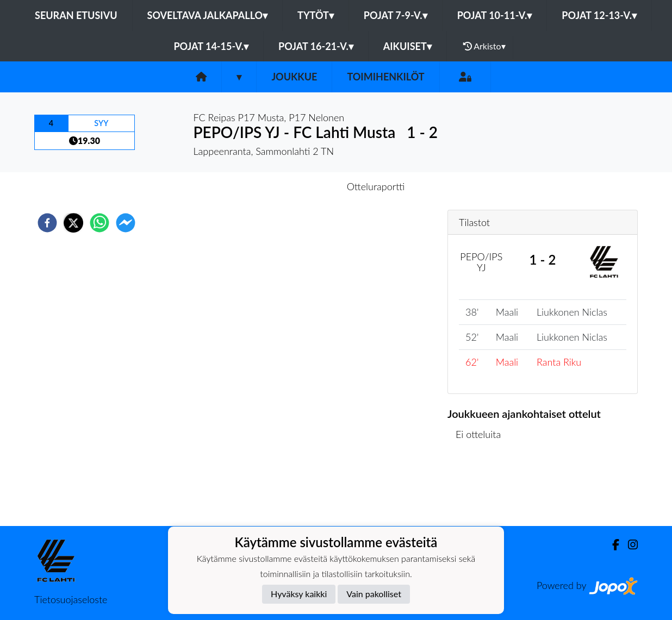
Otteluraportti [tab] (376, 186)
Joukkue (294, 77)
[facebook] (47, 223)
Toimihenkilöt (385, 77)
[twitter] (73, 223)
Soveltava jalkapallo (208, 15)
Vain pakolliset (374, 594)
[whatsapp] (99, 223)
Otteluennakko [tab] (298, 186)
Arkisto (484, 46)
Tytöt (316, 15)
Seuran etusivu (76, 15)
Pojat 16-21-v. (316, 46)
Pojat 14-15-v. (211, 46)
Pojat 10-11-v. (495, 15)
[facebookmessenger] (126, 223)
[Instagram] (629, 545)
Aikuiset (407, 46)
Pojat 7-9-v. (396, 15)
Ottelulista (483, 489)
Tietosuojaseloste (71, 599)
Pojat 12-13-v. (599, 15)
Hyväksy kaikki (299, 594)
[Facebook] (611, 545)
